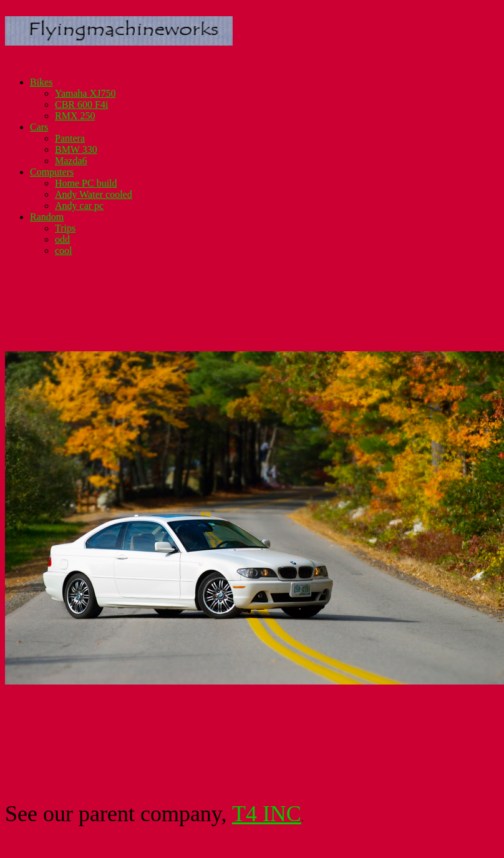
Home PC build (86, 183)
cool (64, 251)
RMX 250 (75, 116)
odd (62, 239)
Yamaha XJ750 (85, 93)
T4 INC (267, 814)
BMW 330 (76, 149)
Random (47, 217)
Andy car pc (79, 206)
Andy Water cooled (94, 194)
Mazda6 (71, 161)
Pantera (70, 138)
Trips (65, 228)
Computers (52, 172)
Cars (39, 127)
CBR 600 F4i (81, 105)
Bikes (41, 82)
